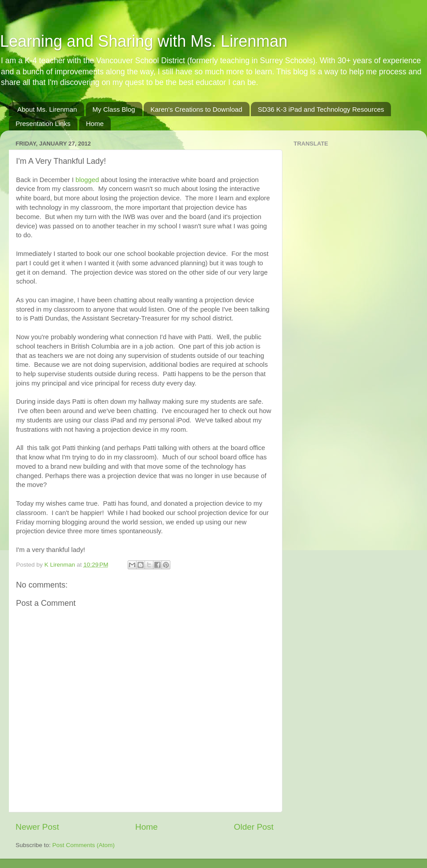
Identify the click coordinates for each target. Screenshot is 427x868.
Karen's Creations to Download (196, 109)
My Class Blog (114, 109)
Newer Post (37, 827)
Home (95, 124)
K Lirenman (61, 565)
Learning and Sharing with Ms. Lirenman (144, 41)
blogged (87, 180)
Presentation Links (43, 124)
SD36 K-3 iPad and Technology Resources (321, 109)
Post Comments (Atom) (84, 845)
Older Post (254, 827)
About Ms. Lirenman (47, 109)
